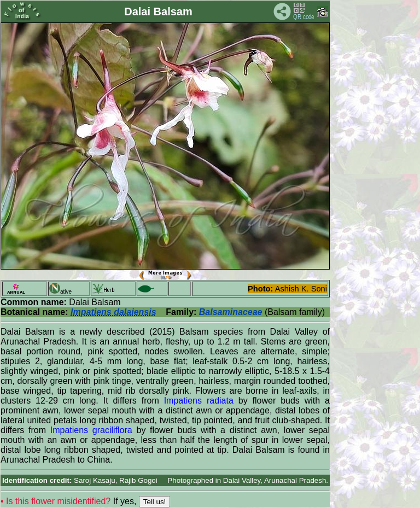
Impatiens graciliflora (91, 430)
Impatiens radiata (199, 401)
